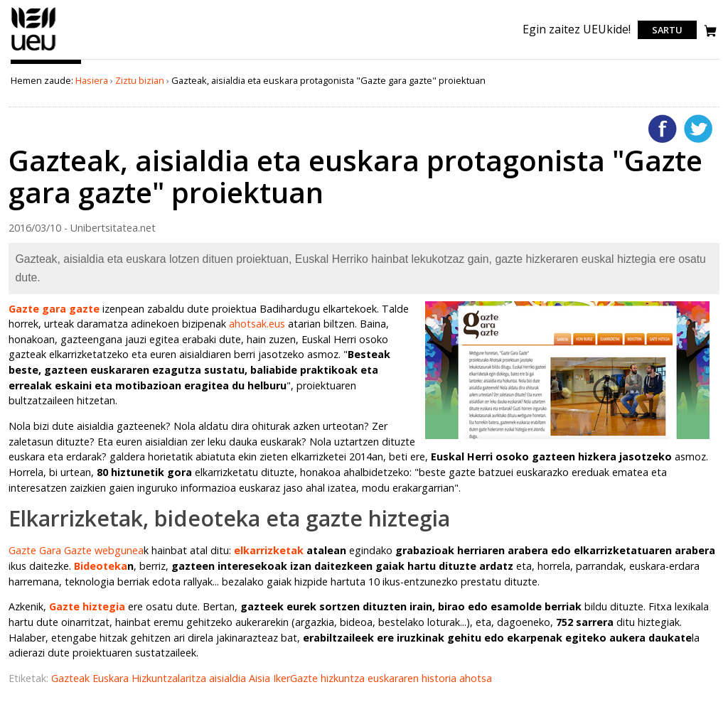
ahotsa (476, 678)
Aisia (261, 678)
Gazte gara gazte (54, 309)
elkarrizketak (269, 550)
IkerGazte (297, 678)
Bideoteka (101, 566)
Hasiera (92, 80)
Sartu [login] (667, 30)
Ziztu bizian (140, 80)
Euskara (112, 678)
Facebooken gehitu (663, 129)
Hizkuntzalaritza (170, 678)
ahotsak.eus (257, 324)
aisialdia (229, 678)
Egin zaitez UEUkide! (577, 29)
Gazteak (72, 678)
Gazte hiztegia (87, 606)
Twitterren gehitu (698, 129)
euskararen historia (413, 678)
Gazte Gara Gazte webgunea (76, 550)
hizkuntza (344, 678)
